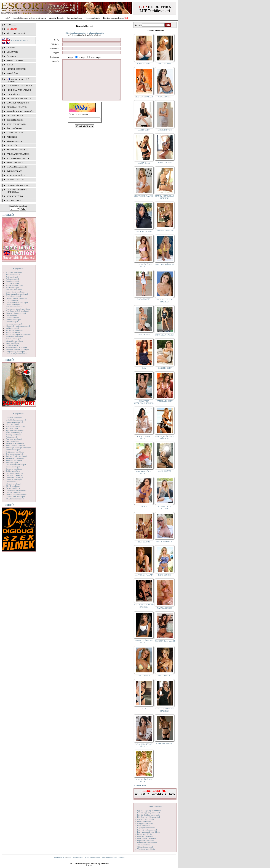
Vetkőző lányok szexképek (16, 494)
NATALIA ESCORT (144, 231)
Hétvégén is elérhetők (19, 98)
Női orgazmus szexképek (15, 426)
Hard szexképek (12, 322)
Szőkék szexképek (13, 467)
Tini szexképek (12, 482)
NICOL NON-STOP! (165, 541)
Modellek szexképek (14, 418)
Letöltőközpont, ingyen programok (30, 18)
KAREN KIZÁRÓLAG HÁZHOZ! (165, 437)
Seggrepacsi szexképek (15, 452)
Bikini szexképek (12, 283)
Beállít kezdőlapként (75, 857)
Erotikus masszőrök (18, 103)
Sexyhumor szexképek (14, 454)
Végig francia (14, 141)
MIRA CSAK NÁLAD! (165, 335)
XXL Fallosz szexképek (15, 499)
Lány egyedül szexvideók (147, 830)
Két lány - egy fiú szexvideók (149, 817)
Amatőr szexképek (13, 275)
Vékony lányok (15, 116)
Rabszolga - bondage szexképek (18, 448)
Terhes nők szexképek (14, 477)
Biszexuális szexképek (14, 285)
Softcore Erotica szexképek (16, 456)
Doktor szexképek (13, 305)
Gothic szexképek (13, 317)
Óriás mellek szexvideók (147, 838)
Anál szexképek (12, 277)
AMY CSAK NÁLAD (144, 575)
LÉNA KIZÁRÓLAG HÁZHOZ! (144, 745)
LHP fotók (12, 145)
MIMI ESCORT (165, 64)
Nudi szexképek (12, 428)
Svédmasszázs (14, 171)
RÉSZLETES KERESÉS (17, 33)
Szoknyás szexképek (14, 469)
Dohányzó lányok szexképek (17, 302)
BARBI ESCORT (165, 368)
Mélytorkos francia (18, 158)
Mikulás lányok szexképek (16, 354)
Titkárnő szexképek (13, 484)
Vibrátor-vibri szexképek (15, 497)
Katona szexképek (13, 332)
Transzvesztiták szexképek (16, 490)
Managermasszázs (17, 167)
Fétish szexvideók (144, 821)
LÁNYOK (11, 48)
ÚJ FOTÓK (11, 56)
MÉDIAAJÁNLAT (14, 200)
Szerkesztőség (107, 857)
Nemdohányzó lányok (19, 90)
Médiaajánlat (119, 857)
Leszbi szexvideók (145, 834)
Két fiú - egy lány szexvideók (149, 813)
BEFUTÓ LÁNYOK (15, 60)
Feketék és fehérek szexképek (17, 311)
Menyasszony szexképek (15, 352)
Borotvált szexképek (14, 290)
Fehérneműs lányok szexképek (18, 309)
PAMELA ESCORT (165, 401)
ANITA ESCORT (165, 676)
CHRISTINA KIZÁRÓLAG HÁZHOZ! (144, 402)
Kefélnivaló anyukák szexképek (18, 334)
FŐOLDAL (11, 25)
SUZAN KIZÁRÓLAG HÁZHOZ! (165, 710)
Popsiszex (12, 137)
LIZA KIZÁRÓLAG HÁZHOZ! (144, 265)
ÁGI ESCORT (144, 130)
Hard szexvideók (144, 826)
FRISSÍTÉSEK (13, 73)
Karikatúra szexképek (14, 330)
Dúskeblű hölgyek (17, 107)
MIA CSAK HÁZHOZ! (165, 264)
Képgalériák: (19, 268)
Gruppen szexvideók (145, 823)
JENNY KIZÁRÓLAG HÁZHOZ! (144, 641)
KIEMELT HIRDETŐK (16, 69)
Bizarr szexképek (12, 287)
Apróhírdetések (56, 18)
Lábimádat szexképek (14, 341)
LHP (8, 18)
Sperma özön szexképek (15, 458)
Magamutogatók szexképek (16, 347)
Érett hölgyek (15, 128)
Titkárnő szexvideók (145, 847)
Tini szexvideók (143, 845)
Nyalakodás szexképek (15, 430)
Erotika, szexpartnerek (114, 18)
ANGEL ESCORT (165, 162)
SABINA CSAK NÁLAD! (165, 508)
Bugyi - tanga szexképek (15, 292)
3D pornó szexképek (14, 273)
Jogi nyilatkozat (60, 857)
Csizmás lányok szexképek (16, 298)
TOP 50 (10, 65)
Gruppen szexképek (13, 319)
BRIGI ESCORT (165, 575)
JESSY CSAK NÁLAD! (144, 196)
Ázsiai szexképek (13, 281)
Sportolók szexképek (14, 460)
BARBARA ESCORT (165, 743)
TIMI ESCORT (144, 542)
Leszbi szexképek (13, 345)
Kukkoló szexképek (13, 339)
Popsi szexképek (12, 441)
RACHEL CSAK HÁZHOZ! (144, 437)
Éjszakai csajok (15, 163)
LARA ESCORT (144, 299)
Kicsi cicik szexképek (14, 337)
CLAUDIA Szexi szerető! (165, 641)
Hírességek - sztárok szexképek (18, 326)
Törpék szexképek (13, 486)
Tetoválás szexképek (14, 480)
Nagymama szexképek (14, 422)
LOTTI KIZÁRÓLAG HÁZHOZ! (165, 301)
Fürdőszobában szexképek (16, 313)
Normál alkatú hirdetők (20, 111)
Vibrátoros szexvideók (146, 849)
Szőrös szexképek (13, 471)
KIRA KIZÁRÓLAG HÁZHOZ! (144, 472)
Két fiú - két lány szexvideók (149, 815)
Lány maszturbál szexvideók (148, 832)
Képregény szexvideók (146, 828)
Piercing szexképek (13, 435)
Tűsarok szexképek (13, 492)
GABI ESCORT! (144, 64)
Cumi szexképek (12, 300)
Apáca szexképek (13, 279)
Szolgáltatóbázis (75, 18)
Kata (144, 368)
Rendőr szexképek (13, 450)
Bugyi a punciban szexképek (17, 294)
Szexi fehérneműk (16, 124)
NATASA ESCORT (165, 608)
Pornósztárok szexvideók (147, 843)
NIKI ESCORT (144, 334)
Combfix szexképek (14, 296)
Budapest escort (16, 180)
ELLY (144, 708)
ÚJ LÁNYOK (12, 52)
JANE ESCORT (165, 471)
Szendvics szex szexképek (16, 465)
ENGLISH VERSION (20, 41)
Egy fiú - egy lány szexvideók (149, 811)
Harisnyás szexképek (14, 324)
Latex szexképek (12, 343)
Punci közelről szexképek (16, 445)
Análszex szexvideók (145, 819)
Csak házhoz (14, 94)
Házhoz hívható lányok (20, 86)
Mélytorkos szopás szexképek (17, 349)
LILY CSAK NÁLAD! (144, 97)
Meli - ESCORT (144, 676)
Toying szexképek (13, 488)
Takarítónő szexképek (14, 473)
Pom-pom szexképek (14, 439)
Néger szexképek (12, 424)
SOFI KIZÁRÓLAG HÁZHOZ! (144, 780)
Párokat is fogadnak (18, 154)
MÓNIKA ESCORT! (165, 231)
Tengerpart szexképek (14, 475)
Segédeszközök (15, 120)
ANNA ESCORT (165, 97)
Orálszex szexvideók (145, 836)
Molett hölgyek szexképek (16, 420)
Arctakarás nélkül (17, 150)
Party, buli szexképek (14, 433)
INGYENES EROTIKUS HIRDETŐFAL (17, 191)
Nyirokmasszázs (16, 175)
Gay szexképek (12, 315)
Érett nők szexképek (14, 307)
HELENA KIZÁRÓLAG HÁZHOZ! (144, 606)
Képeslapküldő (93, 18)
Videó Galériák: (155, 806)
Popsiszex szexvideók (146, 840)
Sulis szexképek (12, 462)
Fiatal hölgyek (15, 133)
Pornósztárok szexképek (15, 443)
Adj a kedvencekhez (93, 857)
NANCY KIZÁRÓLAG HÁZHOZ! (165, 197)
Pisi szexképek (11, 437)
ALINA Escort (144, 163)
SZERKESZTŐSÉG (15, 196)
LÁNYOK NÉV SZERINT (17, 185)
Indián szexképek (13, 328)
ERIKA (144, 507)
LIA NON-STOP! (165, 130)
